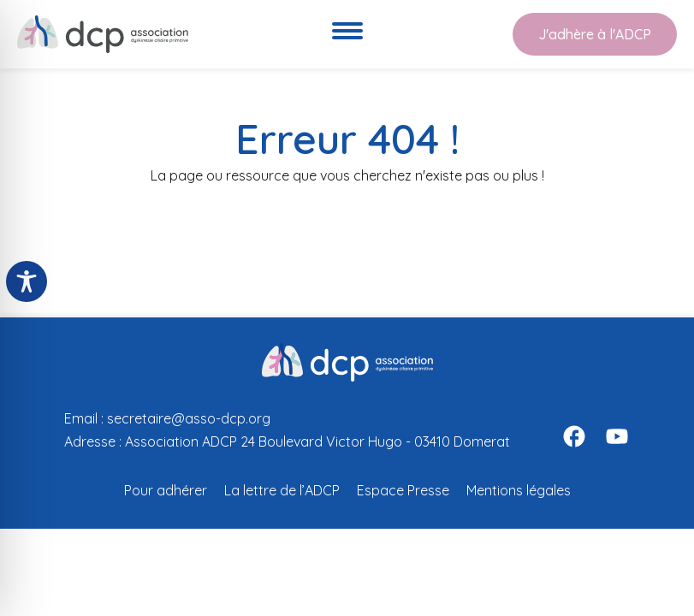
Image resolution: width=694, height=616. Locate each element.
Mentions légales (519, 490)
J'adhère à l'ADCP (595, 34)
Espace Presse (403, 490)
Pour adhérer (166, 490)
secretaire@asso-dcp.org (189, 418)
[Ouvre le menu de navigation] (347, 34)
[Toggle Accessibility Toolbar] (27, 281)
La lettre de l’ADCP (282, 490)
